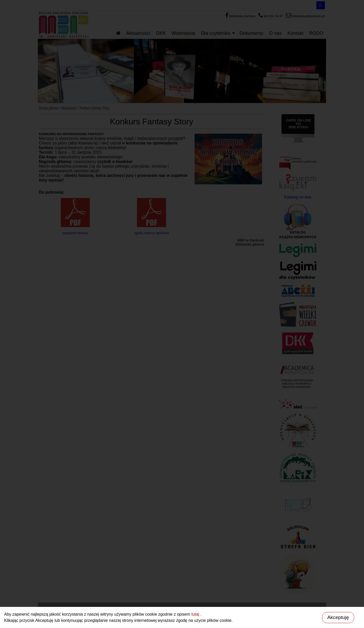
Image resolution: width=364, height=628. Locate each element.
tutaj (196, 614)
